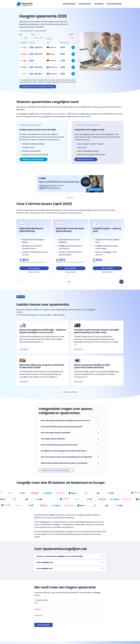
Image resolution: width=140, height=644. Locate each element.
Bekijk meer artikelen (70, 394)
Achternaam (38, 618)
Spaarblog (99, 4)
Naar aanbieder (34, 269)
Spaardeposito (85, 4)
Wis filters (49, 39)
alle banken (48, 520)
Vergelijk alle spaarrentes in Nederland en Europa (38, 87)
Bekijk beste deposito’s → (86, 160)
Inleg (21, 34)
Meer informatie (34, 273)
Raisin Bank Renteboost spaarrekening (31, 231)
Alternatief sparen (114, 4)
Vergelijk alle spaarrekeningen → (34, 160)
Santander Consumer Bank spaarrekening (70, 231)
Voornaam (38, 612)
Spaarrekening (70, 4)
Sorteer (71, 35)
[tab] (69, 283)
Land (33, 35)
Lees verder (24, 351)
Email (36, 606)
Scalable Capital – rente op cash (107, 231)
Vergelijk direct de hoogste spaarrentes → (57, 473)
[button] (19, 283)
